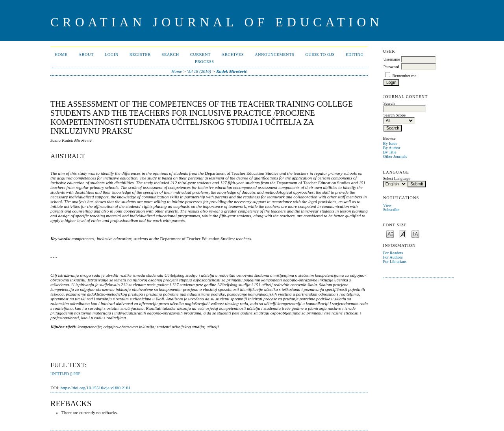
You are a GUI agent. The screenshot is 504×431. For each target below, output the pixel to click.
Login (112, 55)
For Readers (393, 253)
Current (200, 55)
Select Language (397, 179)
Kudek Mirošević (232, 71)
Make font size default (403, 234)
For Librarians (395, 262)
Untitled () (61, 374)
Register (140, 55)
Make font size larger (415, 234)
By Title (390, 152)
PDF (77, 374)
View (387, 205)
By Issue (390, 143)
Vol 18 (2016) (199, 71)
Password (391, 67)
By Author (392, 148)
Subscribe (391, 210)
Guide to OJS (320, 55)
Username (392, 59)
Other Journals (395, 156)
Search (170, 55)
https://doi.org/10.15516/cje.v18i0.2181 (96, 388)
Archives (233, 55)
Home (61, 55)
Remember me (404, 76)
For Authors (393, 257)
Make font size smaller (390, 234)
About (86, 55)
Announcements (274, 55)
